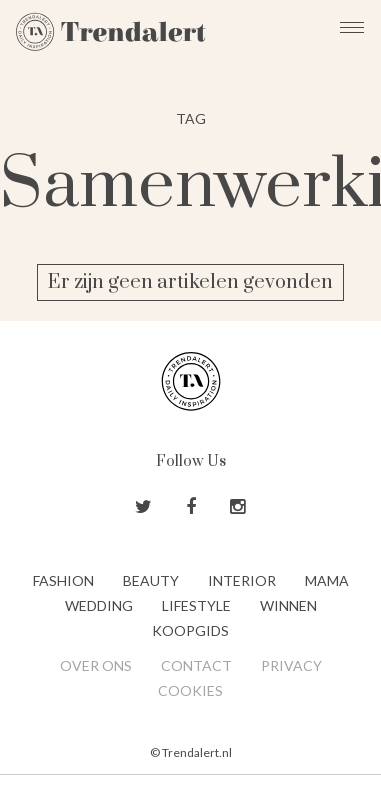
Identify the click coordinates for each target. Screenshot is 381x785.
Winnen (288, 605)
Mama (327, 580)
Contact (196, 665)
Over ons (96, 665)
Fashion (63, 580)
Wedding (99, 605)
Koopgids (190, 630)
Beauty (151, 580)
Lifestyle (196, 605)
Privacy (291, 665)
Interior (242, 580)
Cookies (190, 690)
